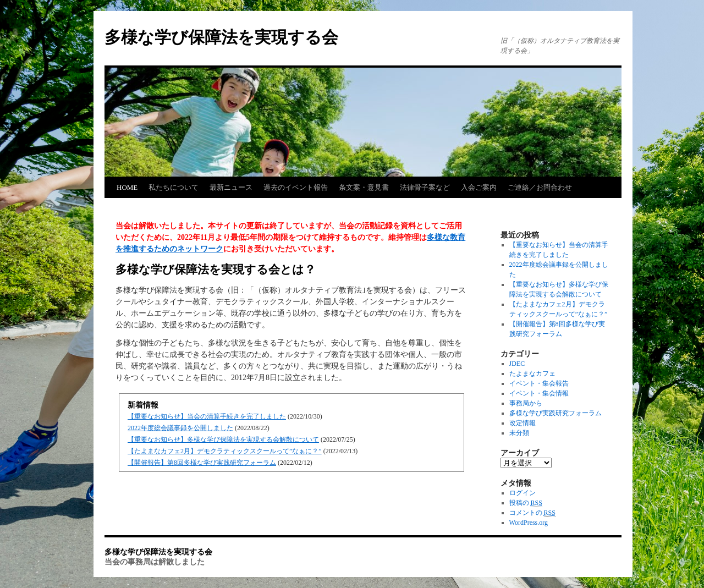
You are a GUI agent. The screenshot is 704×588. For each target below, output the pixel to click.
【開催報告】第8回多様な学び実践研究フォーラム (202, 463)
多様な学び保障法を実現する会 (221, 37)
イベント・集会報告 (539, 383)
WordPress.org (529, 523)
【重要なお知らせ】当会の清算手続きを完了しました (207, 416)
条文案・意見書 (364, 187)
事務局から (526, 403)
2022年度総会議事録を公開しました (180, 428)
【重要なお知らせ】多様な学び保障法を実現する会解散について (223, 439)
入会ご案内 (479, 187)
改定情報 (522, 423)
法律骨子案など (425, 187)
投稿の (526, 503)
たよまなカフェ (532, 373)
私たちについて (174, 187)
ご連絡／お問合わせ (540, 187)
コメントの (532, 513)
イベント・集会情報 (539, 393)
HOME (127, 187)
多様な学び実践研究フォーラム (555, 413)
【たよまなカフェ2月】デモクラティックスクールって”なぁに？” (225, 451)
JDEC (517, 364)
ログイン (522, 493)
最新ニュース (231, 187)
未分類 (519, 433)
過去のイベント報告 (296, 187)
